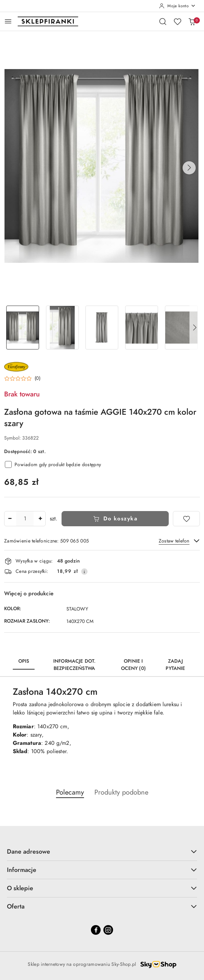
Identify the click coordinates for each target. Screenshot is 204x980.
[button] (189, 168)
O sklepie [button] (102, 888)
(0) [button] (38, 378)
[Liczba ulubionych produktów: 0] (177, 21)
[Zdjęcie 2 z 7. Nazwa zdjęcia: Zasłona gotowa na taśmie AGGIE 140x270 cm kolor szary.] (62, 328)
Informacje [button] (102, 870)
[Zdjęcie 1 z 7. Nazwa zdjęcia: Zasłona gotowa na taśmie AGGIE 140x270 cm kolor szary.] (23, 328)
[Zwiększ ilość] (40, 519)
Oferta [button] (102, 906)
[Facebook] (96, 930)
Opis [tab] (24, 661)
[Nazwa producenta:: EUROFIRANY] (16, 366)
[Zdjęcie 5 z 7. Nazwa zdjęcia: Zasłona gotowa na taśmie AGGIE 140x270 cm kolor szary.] (181, 328)
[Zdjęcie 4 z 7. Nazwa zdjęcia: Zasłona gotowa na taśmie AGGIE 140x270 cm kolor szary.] (142, 328)
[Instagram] (108, 930)
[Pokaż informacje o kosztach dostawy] (84, 571)
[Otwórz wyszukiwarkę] (163, 21)
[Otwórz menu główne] (8, 21)
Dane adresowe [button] (102, 851)
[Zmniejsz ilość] (10, 519)
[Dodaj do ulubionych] (186, 519)
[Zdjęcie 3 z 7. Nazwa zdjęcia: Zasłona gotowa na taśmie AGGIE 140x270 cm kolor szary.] (102, 328)
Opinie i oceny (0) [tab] (133, 665)
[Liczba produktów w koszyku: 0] (192, 21)
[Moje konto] (177, 6)
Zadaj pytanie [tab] (175, 665)
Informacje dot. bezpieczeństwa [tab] (74, 665)
